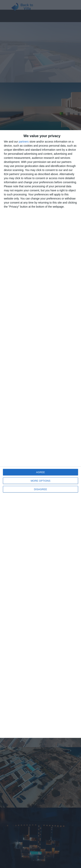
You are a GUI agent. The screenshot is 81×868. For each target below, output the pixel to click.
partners (24, 142)
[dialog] (40, 434)
